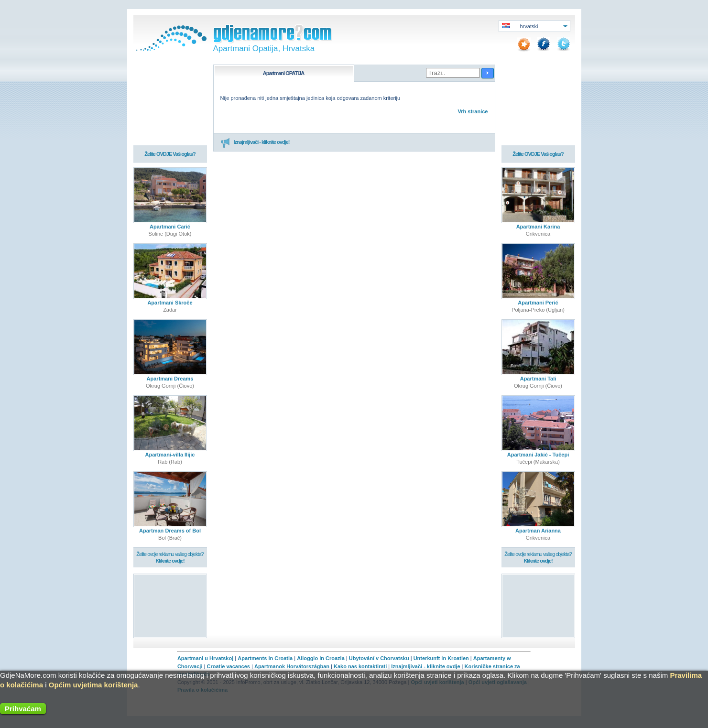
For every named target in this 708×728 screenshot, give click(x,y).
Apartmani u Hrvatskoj (205, 658)
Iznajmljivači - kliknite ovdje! (255, 142)
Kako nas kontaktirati (360, 666)
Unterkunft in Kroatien (441, 658)
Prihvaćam (23, 709)
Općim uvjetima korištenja (93, 685)
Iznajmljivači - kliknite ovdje (425, 666)
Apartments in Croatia (265, 658)
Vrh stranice (473, 111)
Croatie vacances (228, 666)
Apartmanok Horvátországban (292, 666)
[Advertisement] (170, 605)
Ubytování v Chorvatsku (379, 658)
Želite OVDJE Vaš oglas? (170, 154)
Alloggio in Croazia (321, 658)
